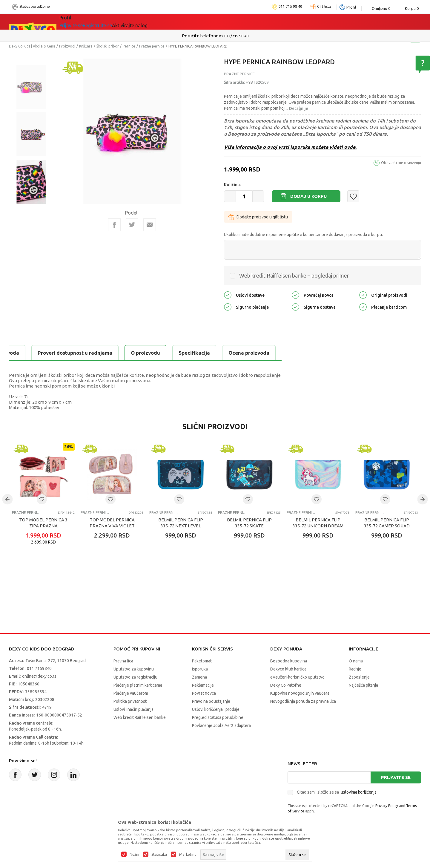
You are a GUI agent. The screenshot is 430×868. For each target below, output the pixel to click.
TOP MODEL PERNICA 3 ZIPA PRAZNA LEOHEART (43, 526)
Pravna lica (123, 661)
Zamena (199, 677)
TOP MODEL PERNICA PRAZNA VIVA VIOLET (112, 523)
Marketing (188, 855)
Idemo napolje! (160, 22)
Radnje (355, 669)
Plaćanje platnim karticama (138, 685)
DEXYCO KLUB (211, 22)
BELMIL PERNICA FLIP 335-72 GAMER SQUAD (387, 523)
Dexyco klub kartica (288, 669)
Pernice (129, 46)
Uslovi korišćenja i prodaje (216, 709)
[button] (353, 196)
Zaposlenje (359, 677)
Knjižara (86, 46)
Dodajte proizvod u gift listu (258, 217)
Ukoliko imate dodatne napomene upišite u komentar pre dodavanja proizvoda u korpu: (303, 235)
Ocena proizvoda (136, 353)
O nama (356, 661)
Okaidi (249, 22)
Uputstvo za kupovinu (134, 669)
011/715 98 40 (236, 36)
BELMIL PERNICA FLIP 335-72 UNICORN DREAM (318, 523)
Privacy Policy (387, 806)
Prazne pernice (152, 46)
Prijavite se (396, 777)
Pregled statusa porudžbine (218, 717)
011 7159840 (39, 668)
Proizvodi (67, 46)
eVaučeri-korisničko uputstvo (297, 677)
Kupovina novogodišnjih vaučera (300, 693)
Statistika (159, 855)
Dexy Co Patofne (286, 685)
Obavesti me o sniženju (401, 163)
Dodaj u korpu (308, 196)
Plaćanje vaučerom (131, 693)
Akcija (121, 22)
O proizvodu (33, 353)
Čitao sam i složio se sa (337, 792)
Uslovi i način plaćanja (133, 709)
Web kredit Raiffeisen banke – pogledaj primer (294, 275)
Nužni (134, 855)
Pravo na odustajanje (211, 701)
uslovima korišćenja (359, 792)
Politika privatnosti (130, 701)
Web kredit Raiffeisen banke (140, 717)
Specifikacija (82, 353)
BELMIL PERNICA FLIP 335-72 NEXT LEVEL (181, 523)
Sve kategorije (84, 22)
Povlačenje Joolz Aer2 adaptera (221, 725)
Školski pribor (108, 46)
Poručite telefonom (202, 36)
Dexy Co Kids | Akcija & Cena (32, 46)
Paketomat (202, 661)
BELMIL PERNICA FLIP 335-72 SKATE (249, 523)
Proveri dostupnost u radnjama (213, 353)
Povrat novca (204, 693)
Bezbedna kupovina (289, 661)
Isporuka (200, 669)
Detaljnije (299, 108)
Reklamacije (203, 685)
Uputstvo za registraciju (135, 677)
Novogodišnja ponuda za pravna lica (303, 701)
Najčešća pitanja (363, 685)
